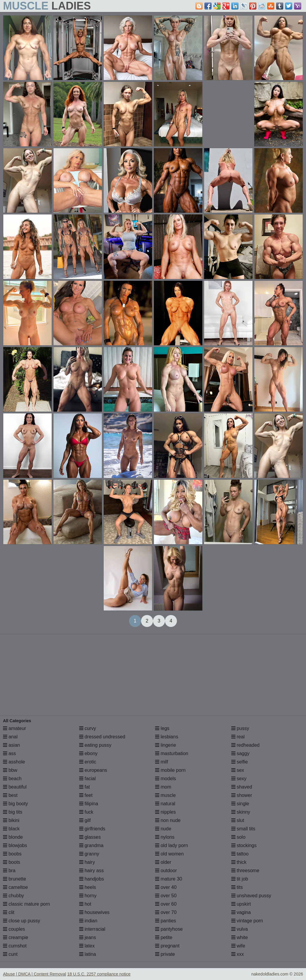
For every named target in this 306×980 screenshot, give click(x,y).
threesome (245, 871)
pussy (240, 728)
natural (165, 804)
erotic (88, 762)
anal (10, 737)
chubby (13, 896)
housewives (94, 912)
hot (85, 904)
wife (238, 946)
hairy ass (91, 871)
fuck (86, 812)
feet (86, 795)
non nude (168, 820)
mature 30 (169, 879)
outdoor (166, 871)
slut (238, 820)
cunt (10, 954)
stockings (244, 845)
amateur (14, 728)
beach (12, 779)
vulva (240, 929)
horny (88, 896)
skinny (241, 812)
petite (164, 937)
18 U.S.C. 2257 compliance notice (99, 974)
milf (162, 762)
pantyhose (169, 929)
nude (163, 829)
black (11, 829)
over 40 (166, 887)
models (166, 779)
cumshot (15, 946)
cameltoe (15, 887)
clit (9, 912)
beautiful (15, 787)
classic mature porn (26, 904)
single (240, 804)
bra (9, 871)
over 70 (166, 912)
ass (9, 753)
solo (238, 837)
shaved (242, 787)
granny (89, 854)
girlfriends (92, 829)
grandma (91, 845)
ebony (88, 753)
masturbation (172, 753)
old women (169, 854)
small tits (243, 829)
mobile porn (170, 770)
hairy (87, 862)
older (163, 862)
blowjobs (15, 845)
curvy (88, 728)
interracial (92, 929)
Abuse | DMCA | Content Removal (35, 974)
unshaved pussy (251, 896)
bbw (10, 770)
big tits (13, 812)
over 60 (166, 904)
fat (85, 787)
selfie (240, 762)
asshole (14, 762)
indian (88, 921)
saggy (240, 753)
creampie (16, 937)
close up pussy (22, 921)
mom (163, 787)
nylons (165, 837)
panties (166, 921)
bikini (11, 820)
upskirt (241, 904)
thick (239, 862)
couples (14, 929)
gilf (85, 820)
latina (88, 954)
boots (12, 862)
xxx (238, 954)
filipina (89, 804)
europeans (93, 770)
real (238, 737)
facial (88, 779)
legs (162, 728)
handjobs (92, 879)
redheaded (245, 745)
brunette (14, 879)
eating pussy (95, 745)
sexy (239, 779)
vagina (241, 912)
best (10, 795)
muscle (165, 795)
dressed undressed (102, 737)
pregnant (167, 946)
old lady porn (172, 845)
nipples (165, 812)
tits (237, 887)
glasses (90, 837)
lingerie (166, 745)
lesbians (167, 737)
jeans (88, 937)
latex (87, 946)
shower (242, 795)
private (165, 954)
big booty (15, 804)
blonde (13, 837)
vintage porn (247, 921)
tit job (240, 879)
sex (238, 770)
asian (12, 745)
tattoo (240, 854)
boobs (12, 854)
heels (88, 887)
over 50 (166, 896)
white (240, 937)
